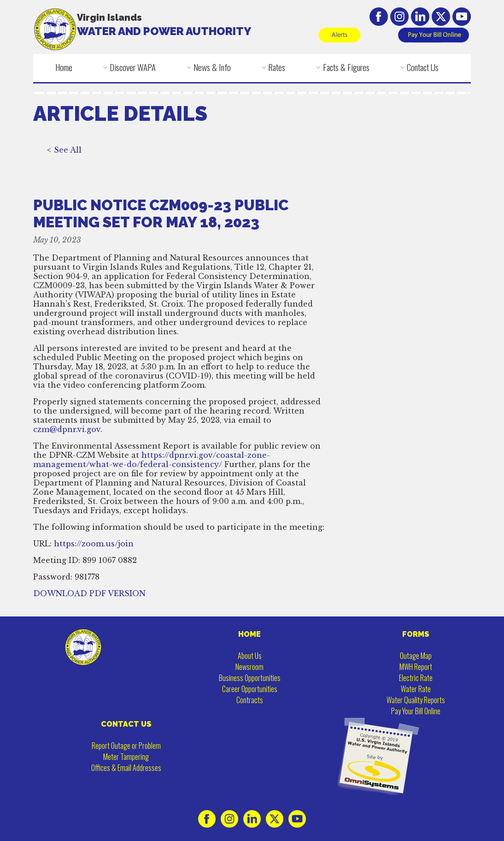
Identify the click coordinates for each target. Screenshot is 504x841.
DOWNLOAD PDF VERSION (89, 594)
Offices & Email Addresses (126, 768)
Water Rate (416, 689)
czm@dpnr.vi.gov (67, 430)
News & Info (212, 67)
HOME (249, 634)
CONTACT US (126, 724)
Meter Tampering (126, 757)
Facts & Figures (346, 67)
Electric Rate (416, 678)
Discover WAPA (133, 67)
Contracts (250, 700)
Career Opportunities (250, 689)
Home (64, 67)
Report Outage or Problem (126, 746)
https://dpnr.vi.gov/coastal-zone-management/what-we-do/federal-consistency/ (152, 461)
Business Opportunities (250, 678)
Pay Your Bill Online (416, 711)
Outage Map (416, 656)
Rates (277, 67)
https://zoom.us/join (94, 545)
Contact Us (423, 67)
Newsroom (249, 667)
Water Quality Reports (416, 700)
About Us (250, 656)
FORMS (416, 634)
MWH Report (416, 667)
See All (68, 151)
